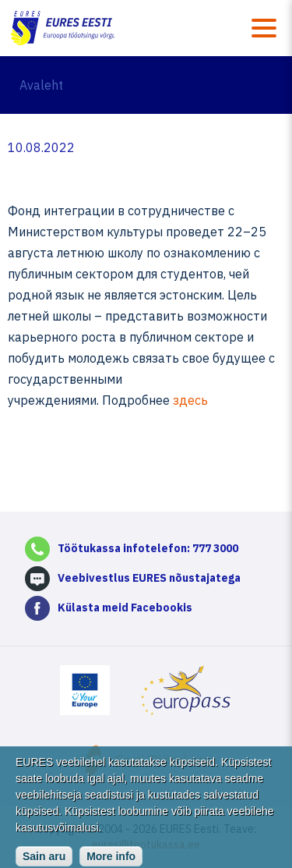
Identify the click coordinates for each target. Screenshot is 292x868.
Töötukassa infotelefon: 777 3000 (148, 548)
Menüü (264, 28)
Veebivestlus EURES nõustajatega (149, 578)
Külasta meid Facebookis (125, 608)
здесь (190, 400)
